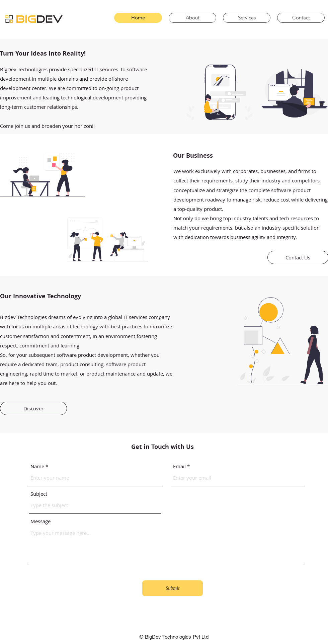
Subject (39, 494)
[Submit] (173, 588)
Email (179, 466)
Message (40, 521)
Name (37, 466)
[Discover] (33, 408)
